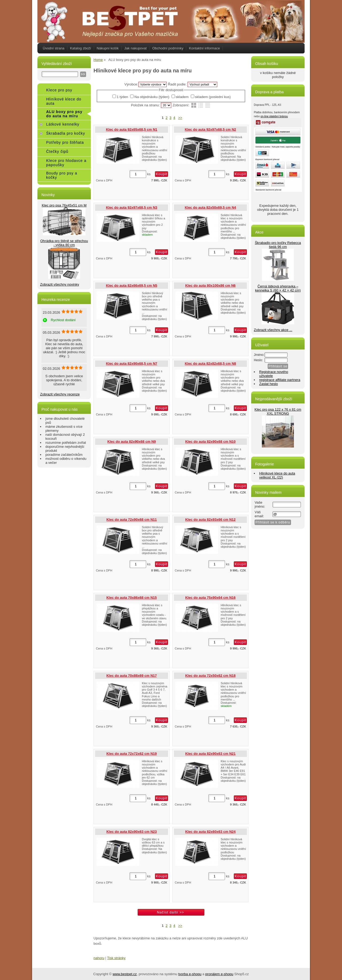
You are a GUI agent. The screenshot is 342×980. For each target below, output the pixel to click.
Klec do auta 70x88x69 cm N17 (132, 676)
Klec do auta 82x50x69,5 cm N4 (210, 207)
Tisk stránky (116, 958)
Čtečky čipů (57, 151)
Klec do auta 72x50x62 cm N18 (210, 676)
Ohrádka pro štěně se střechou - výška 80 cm (64, 243)
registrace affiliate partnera (280, 380)
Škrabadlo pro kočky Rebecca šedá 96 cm (278, 245)
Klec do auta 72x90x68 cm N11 (132, 520)
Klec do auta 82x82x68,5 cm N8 (210, 363)
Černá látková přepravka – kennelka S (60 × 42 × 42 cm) (278, 288)
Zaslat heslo (269, 384)
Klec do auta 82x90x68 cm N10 (210, 442)
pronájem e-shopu (219, 974)
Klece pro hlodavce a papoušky (66, 163)
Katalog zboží (81, 48)
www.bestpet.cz (125, 974)
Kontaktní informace (204, 48)
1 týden (123, 97)
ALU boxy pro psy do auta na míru (64, 114)
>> (180, 118)
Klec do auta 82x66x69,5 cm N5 (131, 285)
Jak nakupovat (135, 48)
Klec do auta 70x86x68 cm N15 (132, 598)
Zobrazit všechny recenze (60, 394)
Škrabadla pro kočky (66, 133)
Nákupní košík (108, 48)
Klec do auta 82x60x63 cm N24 (210, 832)
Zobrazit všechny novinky (60, 284)
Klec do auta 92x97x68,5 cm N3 (131, 207)
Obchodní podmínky (168, 48)
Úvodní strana (54, 48)
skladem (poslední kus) (213, 97)
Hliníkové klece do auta (64, 101)
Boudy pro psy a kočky (62, 175)
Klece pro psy (59, 90)
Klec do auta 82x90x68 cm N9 (132, 442)
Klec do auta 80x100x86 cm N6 (210, 285)
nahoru (99, 958)
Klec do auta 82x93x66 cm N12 (210, 520)
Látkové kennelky (63, 124)
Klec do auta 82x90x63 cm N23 (132, 832)
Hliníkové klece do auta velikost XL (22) (277, 475)
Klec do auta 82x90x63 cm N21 (210, 754)
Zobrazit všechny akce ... (273, 330)
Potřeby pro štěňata (65, 142)
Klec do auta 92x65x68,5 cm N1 (131, 129)
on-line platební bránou (274, 116)
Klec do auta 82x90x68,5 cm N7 (131, 363)
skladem (182, 97)
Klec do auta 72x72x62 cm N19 (132, 754)
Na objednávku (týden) (152, 97)
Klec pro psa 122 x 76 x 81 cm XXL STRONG (278, 411)
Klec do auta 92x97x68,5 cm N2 (210, 129)
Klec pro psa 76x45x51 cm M (64, 205)
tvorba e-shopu (190, 974)
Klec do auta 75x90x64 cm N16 (210, 598)
